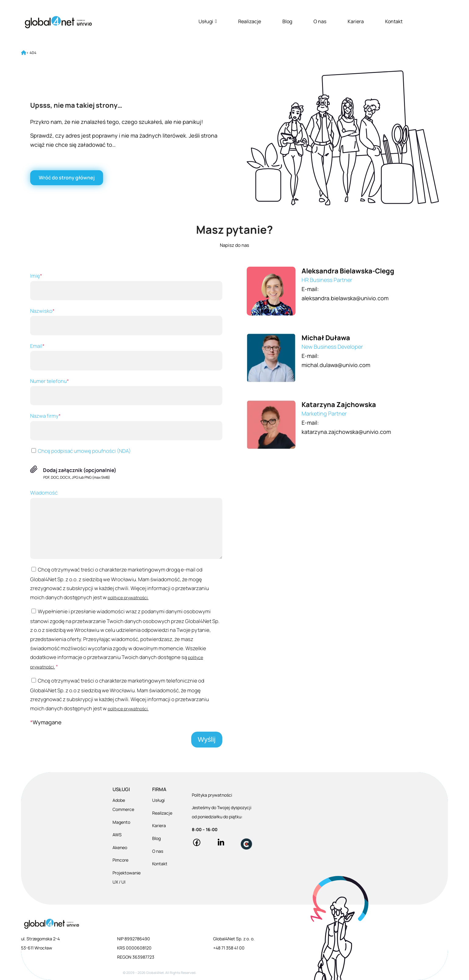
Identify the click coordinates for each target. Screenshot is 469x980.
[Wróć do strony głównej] (67, 178)
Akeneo (120, 847)
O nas (320, 21)
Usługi (208, 21)
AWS (117, 835)
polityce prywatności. (128, 598)
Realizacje (250, 21)
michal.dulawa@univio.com (336, 365)
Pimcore (120, 860)
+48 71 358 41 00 (229, 948)
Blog (287, 21)
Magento (121, 822)
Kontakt (394, 21)
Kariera (356, 21)
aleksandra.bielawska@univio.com (345, 298)
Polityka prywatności (212, 795)
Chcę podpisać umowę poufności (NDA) (81, 451)
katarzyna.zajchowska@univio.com (346, 432)
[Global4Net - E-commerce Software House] (58, 22)
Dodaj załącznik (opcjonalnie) (80, 470)
